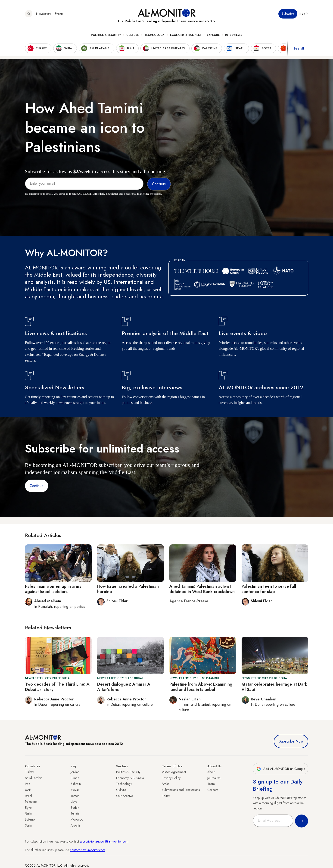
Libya (74, 802)
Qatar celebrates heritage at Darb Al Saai (275, 687)
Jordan (75, 772)
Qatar (29, 813)
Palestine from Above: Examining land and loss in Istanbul (201, 687)
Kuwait (75, 790)
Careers (213, 790)
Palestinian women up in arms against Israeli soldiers (53, 589)
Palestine (31, 802)
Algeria (75, 825)
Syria (28, 825)
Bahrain (76, 784)
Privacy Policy (171, 778)
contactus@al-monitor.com (87, 850)
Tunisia (75, 813)
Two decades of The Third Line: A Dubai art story (57, 687)
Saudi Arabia (34, 778)
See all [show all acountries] (299, 48)
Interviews (234, 35)
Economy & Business (186, 35)
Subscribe (288, 14)
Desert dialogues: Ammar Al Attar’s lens (124, 687)
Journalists (214, 778)
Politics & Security (106, 35)
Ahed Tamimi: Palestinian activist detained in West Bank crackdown (202, 589)
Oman (75, 778)
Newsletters (44, 14)
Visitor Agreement (174, 772)
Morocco (77, 819)
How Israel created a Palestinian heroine (128, 589)
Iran (28, 784)
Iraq (73, 766)
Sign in (304, 14)
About (211, 772)
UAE (28, 790)
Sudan (75, 808)
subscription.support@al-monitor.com (104, 841)
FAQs (165, 784)
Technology (154, 35)
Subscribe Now (291, 741)
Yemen (75, 796)
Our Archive (124, 796)
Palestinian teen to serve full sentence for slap (269, 589)
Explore (213, 35)
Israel (28, 796)
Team (211, 784)
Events (59, 14)
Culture (133, 35)
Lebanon (31, 819)
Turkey (29, 772)
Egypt (29, 808)
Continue (37, 486)
